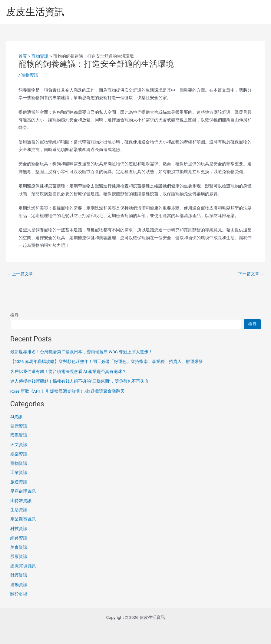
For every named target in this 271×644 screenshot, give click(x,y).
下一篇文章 (251, 274)
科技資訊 (19, 528)
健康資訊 (19, 426)
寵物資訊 (30, 75)
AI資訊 (17, 417)
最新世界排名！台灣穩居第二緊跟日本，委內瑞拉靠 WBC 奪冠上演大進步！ (81, 352)
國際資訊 (19, 435)
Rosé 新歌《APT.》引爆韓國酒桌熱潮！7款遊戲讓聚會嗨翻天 (67, 391)
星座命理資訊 (23, 491)
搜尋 (15, 315)
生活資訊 (19, 510)
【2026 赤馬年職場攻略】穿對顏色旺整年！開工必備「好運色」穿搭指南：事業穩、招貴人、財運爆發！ (109, 361)
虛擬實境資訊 (23, 566)
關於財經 (19, 594)
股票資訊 (19, 556)
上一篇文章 (20, 274)
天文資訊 (19, 444)
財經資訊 (19, 575)
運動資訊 (19, 585)
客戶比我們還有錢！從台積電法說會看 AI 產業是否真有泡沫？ (68, 371)
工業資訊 (19, 472)
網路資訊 (19, 538)
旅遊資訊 (19, 482)
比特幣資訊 (21, 501)
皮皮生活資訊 (35, 12)
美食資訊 (19, 547)
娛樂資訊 (19, 454)
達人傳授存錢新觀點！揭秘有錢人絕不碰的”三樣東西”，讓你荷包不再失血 (80, 381)
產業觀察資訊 (23, 519)
